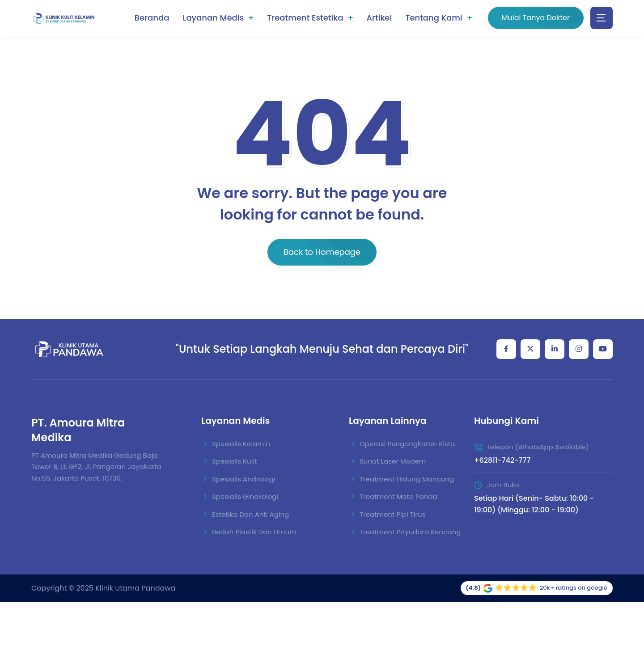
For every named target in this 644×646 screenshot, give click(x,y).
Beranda (152, 18)
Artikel (379, 18)
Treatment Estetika (305, 18)
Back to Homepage (322, 252)
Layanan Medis (213, 18)
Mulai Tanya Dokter (536, 18)
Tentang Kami (434, 18)
